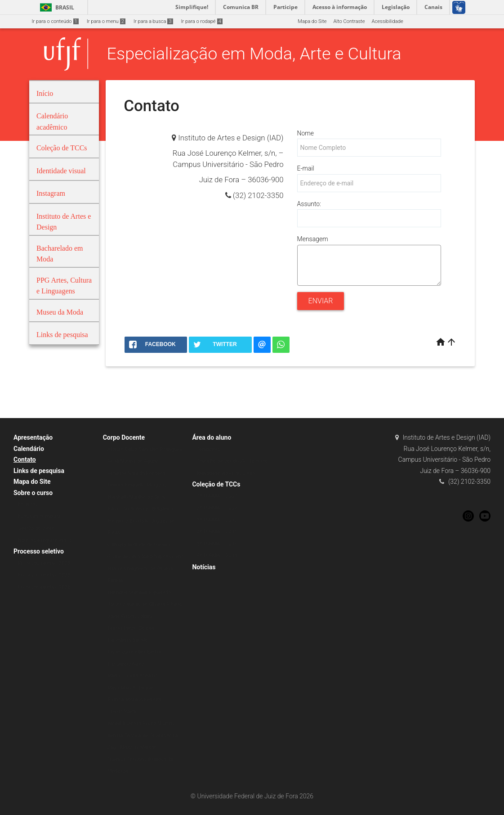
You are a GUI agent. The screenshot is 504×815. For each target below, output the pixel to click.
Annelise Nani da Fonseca (136, 473)
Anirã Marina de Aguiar (133, 461)
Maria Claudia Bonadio (133, 676)
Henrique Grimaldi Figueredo (139, 592)
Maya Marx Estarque (130, 688)
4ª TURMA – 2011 (217, 532)
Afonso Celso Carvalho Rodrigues (145, 449)
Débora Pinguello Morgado (137, 485)
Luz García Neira (126, 664)
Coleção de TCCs (216, 484)
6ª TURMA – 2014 (217, 556)
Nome (306, 133)
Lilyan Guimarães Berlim (134, 652)
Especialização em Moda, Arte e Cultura (254, 54)
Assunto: (309, 204)
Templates (208, 449)
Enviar (321, 301)
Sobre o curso (33, 493)
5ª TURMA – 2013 (217, 544)
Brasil (56, 7)
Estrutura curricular (39, 516)
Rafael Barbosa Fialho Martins (141, 723)
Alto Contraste (349, 21)
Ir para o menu (106, 21)
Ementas (28, 504)
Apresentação (33, 437)
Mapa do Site (312, 21)
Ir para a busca (153, 21)
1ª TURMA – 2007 (217, 496)
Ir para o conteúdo (55, 21)
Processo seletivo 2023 (44, 563)
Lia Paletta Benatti (128, 640)
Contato (25, 459)
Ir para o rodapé (202, 21)
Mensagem (313, 239)
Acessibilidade (387, 21)
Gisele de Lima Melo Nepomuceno (146, 556)
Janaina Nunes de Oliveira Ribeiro (145, 604)
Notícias (204, 567)
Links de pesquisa (39, 471)
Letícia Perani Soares (131, 628)
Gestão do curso (36, 528)
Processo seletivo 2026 (44, 587)
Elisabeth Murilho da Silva (136, 497)
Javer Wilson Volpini (130, 616)
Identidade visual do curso (226, 473)
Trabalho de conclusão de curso (232, 461)
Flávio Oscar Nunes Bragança (140, 509)
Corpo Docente (124, 437)
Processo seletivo (39, 551)
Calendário (29, 449)
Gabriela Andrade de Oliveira (139, 545)
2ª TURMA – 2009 (217, 508)
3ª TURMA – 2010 (217, 520)
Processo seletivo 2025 (44, 575)
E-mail (306, 168)
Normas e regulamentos (45, 540)
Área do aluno (212, 437)
